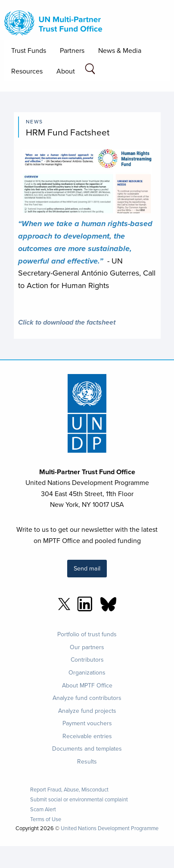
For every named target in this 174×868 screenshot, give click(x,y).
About (66, 71)
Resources (27, 71)
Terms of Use (46, 819)
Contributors (87, 659)
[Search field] (90, 70)
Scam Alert (43, 809)
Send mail (87, 568)
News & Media (120, 50)
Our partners (87, 647)
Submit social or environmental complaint (79, 799)
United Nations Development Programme (110, 828)
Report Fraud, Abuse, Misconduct (69, 790)
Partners (72, 50)
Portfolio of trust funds (87, 634)
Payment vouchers (87, 723)
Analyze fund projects (87, 711)
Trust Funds (29, 50)
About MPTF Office (87, 685)
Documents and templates (87, 748)
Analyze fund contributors (87, 698)
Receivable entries (87, 736)
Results (87, 761)
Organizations (87, 672)
